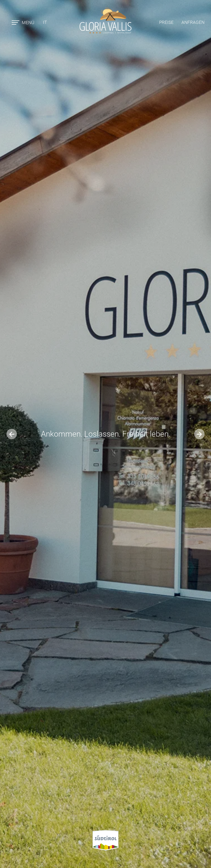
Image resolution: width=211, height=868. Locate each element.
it (45, 22)
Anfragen (193, 22)
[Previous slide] (12, 434)
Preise (166, 22)
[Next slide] (199, 434)
